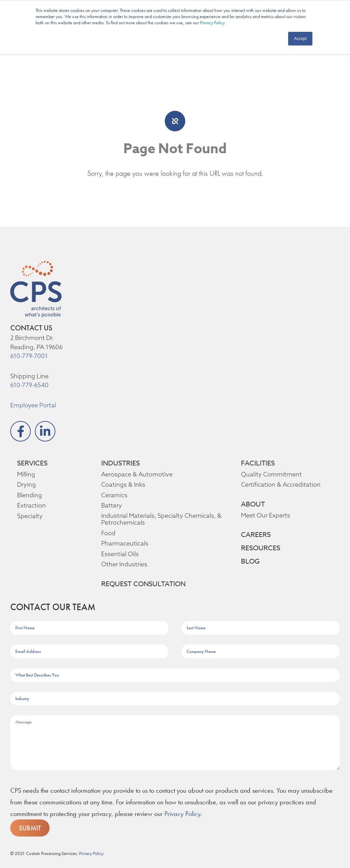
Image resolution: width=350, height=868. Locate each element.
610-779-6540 (29, 385)
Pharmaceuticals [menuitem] (124, 543)
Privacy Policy (212, 23)
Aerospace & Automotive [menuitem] (135, 474)
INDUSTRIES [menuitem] (122, 463)
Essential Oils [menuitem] (120, 554)
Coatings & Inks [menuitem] (123, 485)
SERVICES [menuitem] (34, 463)
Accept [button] (300, 39)
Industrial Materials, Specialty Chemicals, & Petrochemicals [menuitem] (160, 519)
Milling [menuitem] (26, 474)
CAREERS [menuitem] (258, 535)
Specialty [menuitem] (30, 516)
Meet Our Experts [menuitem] (265, 515)
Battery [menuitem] (111, 505)
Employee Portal (33, 405)
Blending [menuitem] (29, 495)
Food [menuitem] (108, 533)
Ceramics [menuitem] (114, 495)
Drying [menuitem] (26, 485)
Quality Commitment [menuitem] (269, 474)
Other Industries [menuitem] (123, 564)
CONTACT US (31, 328)
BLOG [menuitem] (251, 562)
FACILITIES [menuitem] (259, 463)
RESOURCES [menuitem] (263, 548)
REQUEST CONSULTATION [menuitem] (145, 584)
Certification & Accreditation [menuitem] (279, 485)
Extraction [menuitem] (31, 505)
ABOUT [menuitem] (253, 504)
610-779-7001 (29, 356)
